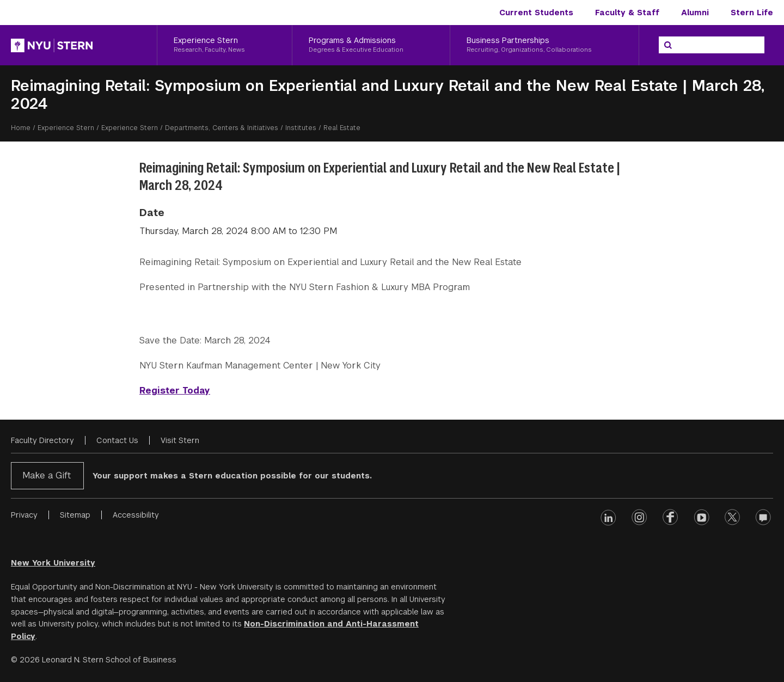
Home (21, 128)
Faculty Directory (42, 440)
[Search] (668, 45)
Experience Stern (66, 128)
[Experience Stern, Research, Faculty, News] (225, 45)
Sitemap (75, 515)
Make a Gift (47, 475)
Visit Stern (180, 440)
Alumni (695, 13)
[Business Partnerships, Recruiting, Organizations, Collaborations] (544, 45)
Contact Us (117, 440)
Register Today (175, 391)
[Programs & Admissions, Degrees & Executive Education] (371, 45)
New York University (53, 563)
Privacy (24, 515)
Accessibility (136, 515)
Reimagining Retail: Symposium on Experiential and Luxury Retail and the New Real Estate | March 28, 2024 (388, 95)
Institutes (301, 128)
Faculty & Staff (627, 13)
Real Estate (342, 128)
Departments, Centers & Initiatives (222, 128)
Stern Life (752, 13)
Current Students (536, 13)
